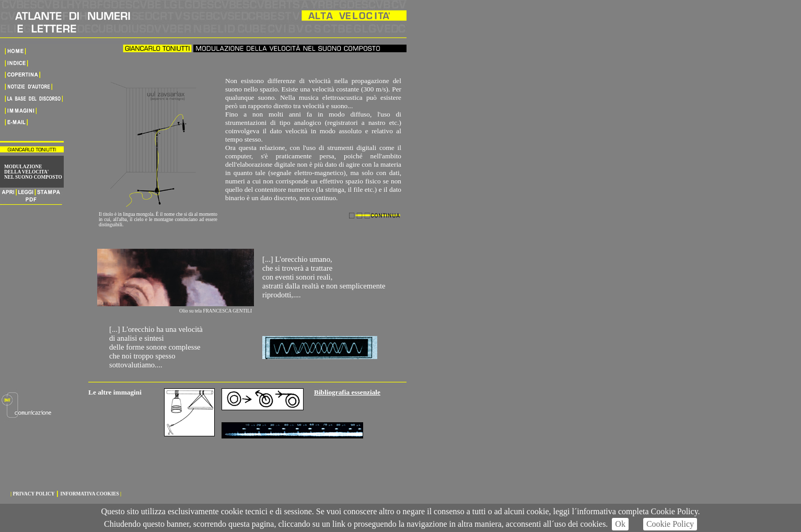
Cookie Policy (670, 524)
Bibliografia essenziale (347, 392)
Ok (620, 524)
